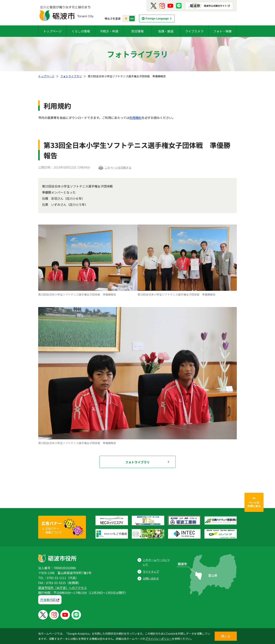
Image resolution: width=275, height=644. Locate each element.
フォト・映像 (222, 31)
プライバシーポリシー (159, 639)
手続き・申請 (109, 31)
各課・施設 (166, 31)
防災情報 (137, 31)
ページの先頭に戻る (254, 504)
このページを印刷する (118, 167)
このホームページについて (156, 562)
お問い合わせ (151, 578)
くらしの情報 (81, 31)
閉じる (226, 636)
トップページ (53, 31)
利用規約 (135, 118)
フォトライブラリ (71, 76)
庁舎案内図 (48, 600)
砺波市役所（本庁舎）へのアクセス (63, 588)
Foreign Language (157, 19)
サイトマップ (151, 571)
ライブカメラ (194, 31)
